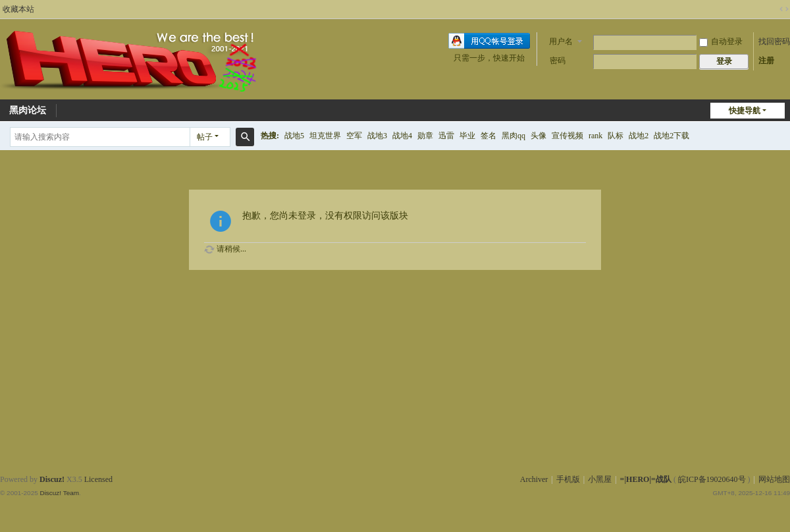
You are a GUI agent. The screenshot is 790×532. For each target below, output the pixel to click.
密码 (558, 61)
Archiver (534, 479)
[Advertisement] (395, 433)
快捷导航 (745, 111)
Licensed (98, 479)
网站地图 (774, 479)
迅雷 (446, 136)
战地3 (377, 136)
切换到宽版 (784, 9)
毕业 (467, 136)
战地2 (639, 136)
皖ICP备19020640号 (712, 479)
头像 (539, 136)
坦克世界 (325, 136)
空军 (354, 136)
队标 (616, 136)
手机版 (568, 479)
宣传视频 (567, 136)
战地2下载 (671, 136)
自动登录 (721, 41)
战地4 (402, 136)
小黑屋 (600, 479)
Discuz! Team (59, 493)
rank (595, 136)
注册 (766, 61)
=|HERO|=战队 (646, 479)
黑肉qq (513, 136)
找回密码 (774, 41)
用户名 (561, 41)
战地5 (294, 136)
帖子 (205, 137)
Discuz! (52, 479)
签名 (488, 136)
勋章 (425, 136)
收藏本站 (18, 9)
